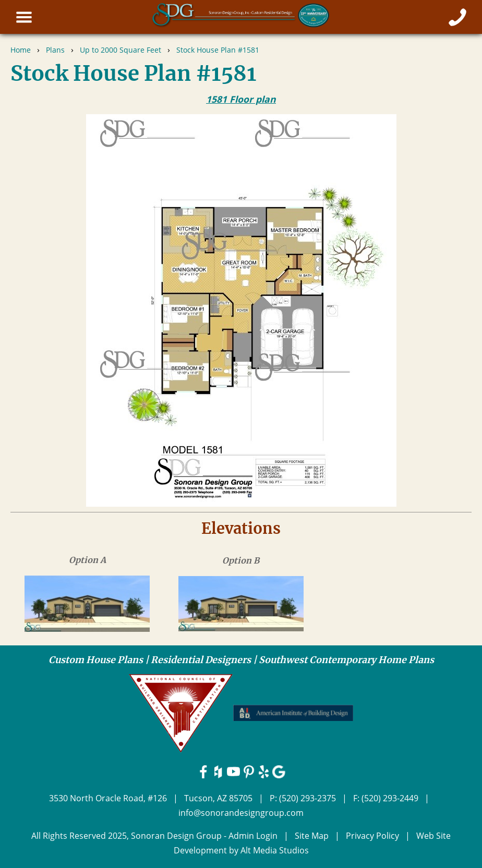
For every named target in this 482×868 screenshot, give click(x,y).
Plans (55, 50)
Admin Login (253, 836)
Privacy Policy (372, 836)
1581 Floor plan (241, 99)
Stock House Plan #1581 (218, 50)
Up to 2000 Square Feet (121, 50)
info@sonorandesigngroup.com (241, 813)
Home (21, 50)
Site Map (312, 836)
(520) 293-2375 (308, 798)
